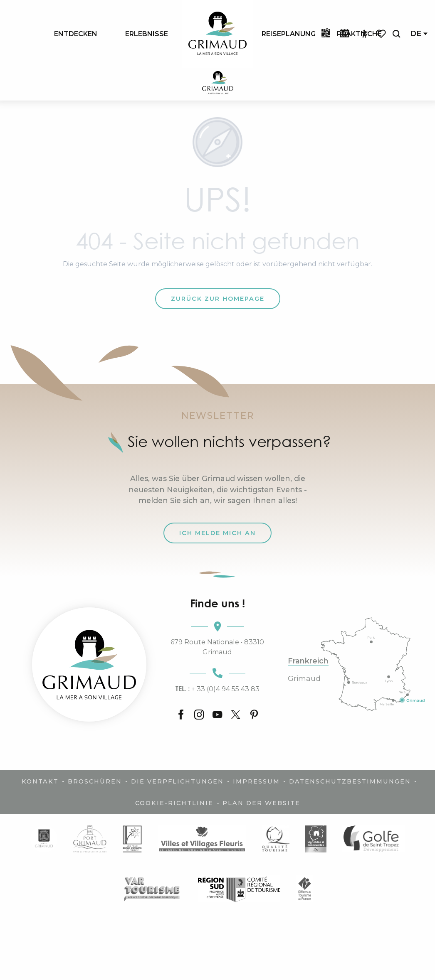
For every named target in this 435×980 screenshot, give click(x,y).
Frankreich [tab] (308, 661)
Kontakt (40, 781)
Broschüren (95, 781)
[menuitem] (76, 34)
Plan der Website (261, 803)
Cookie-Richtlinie (174, 803)
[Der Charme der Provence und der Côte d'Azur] (218, 84)
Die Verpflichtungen (177, 781)
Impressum (256, 781)
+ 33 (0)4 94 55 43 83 (217, 689)
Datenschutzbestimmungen (350, 781)
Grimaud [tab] (304, 678)
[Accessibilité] (364, 34)
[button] (396, 34)
